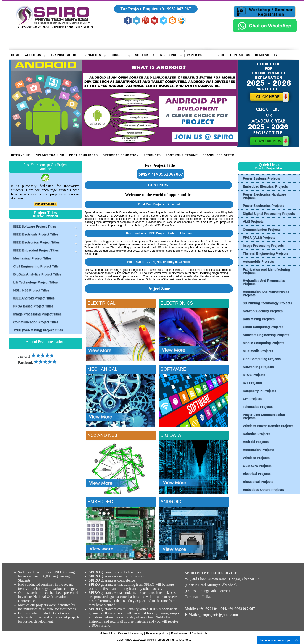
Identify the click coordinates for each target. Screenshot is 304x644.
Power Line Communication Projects (264, 416)
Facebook (37, 363)
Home (16, 55)
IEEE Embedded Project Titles (36, 250)
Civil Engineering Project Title (36, 266)
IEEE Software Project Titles (35, 226)
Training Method (65, 55)
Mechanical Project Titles (33, 258)
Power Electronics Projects (264, 206)
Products (152, 155)
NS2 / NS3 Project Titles (32, 290)
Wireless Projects (256, 458)
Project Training (131, 633)
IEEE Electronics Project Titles (37, 242)
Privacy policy (157, 633)
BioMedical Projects (258, 482)
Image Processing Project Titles (38, 314)
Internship (21, 155)
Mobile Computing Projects (264, 343)
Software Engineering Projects (266, 335)
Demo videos (266, 55)
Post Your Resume (182, 155)
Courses (118, 55)
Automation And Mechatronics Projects (266, 293)
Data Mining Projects (259, 319)
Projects (93, 55)
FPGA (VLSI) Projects (259, 238)
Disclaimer (179, 633)
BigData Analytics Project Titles (37, 274)
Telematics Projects (258, 407)
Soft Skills (145, 55)
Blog (221, 55)
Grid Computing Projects (262, 359)
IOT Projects (252, 383)
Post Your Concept (45, 204)
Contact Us (240, 55)
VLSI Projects (253, 222)
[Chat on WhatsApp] (265, 31)
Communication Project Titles (36, 322)
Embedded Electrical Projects (266, 186)
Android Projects (256, 442)
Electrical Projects (257, 474)
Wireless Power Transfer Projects (268, 426)
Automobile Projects (259, 261)
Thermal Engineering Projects (266, 253)
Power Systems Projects (262, 178)
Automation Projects (259, 450)
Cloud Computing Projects (263, 327)
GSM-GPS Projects (257, 466)
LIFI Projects (253, 399)
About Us (33, 55)
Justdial (36, 356)
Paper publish (199, 55)
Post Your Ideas (83, 155)
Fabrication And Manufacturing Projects (267, 271)
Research (169, 55)
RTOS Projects (254, 375)
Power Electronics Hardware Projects (265, 196)
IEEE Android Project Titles (34, 298)
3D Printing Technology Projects (268, 303)
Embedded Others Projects (264, 490)
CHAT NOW (158, 185)
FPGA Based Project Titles (34, 306)
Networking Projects (258, 367)
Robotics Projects (257, 434)
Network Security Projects (263, 311)
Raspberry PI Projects (260, 391)
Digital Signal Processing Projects (269, 214)
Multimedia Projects (258, 351)
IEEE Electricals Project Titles (36, 234)
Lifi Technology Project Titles (36, 282)
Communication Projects (262, 230)
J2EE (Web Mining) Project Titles (38, 330)
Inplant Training (49, 155)
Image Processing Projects (263, 246)
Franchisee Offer (218, 155)
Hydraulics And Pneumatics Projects (264, 282)
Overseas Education (121, 155)
